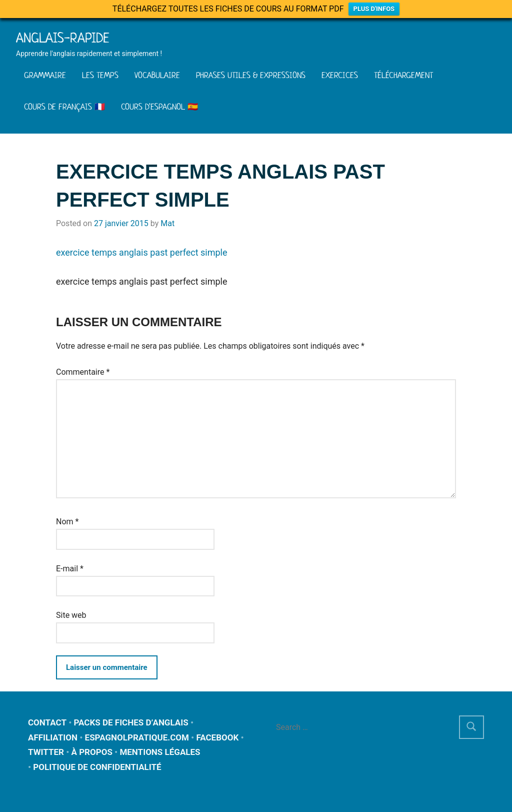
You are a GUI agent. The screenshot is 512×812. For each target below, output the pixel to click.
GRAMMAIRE (45, 75)
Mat (167, 223)
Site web (71, 615)
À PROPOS (91, 752)
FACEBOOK (217, 737)
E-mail (70, 569)
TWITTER (46, 752)
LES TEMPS (100, 75)
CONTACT (47, 722)
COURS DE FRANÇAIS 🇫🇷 (64, 107)
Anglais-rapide (63, 38)
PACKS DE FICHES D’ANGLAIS (131, 722)
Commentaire (83, 372)
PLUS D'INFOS (374, 9)
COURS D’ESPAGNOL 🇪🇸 (159, 107)
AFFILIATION (53, 737)
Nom (67, 522)
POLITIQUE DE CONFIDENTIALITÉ (97, 767)
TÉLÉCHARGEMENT (403, 75)
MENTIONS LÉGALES (160, 752)
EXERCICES (340, 75)
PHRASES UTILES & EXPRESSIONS (251, 75)
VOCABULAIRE (157, 75)
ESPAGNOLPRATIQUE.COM (137, 737)
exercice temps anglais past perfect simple (142, 252)
